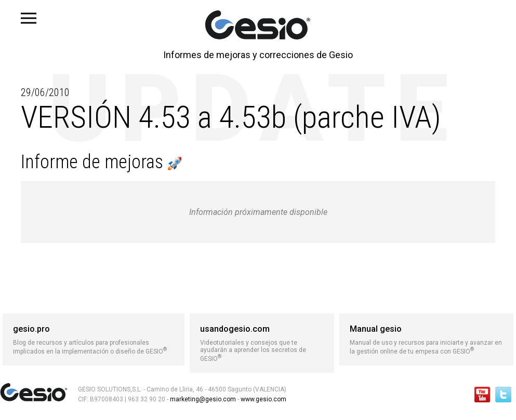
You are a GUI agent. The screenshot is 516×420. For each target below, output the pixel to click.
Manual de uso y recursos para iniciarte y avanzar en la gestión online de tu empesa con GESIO (426, 340)
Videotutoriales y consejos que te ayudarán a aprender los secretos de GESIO (262, 343)
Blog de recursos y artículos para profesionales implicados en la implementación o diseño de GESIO (94, 340)
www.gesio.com (263, 399)
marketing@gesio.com (203, 399)
